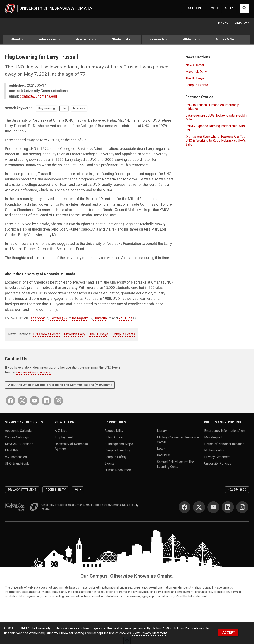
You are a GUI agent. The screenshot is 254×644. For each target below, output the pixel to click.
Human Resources (118, 470)
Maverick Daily (75, 334)
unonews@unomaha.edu (34, 373)
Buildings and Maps (119, 444)
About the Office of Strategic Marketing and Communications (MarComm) (60, 385)
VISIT (215, 8)
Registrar (163, 455)
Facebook (37, 318)
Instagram (80, 318)
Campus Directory (117, 450)
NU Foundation (215, 450)
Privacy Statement (217, 457)
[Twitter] (22, 401)
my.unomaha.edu (17, 457)
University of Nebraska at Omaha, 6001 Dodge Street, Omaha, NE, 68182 (90, 505)
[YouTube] (34, 401)
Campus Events (124, 334)
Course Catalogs (17, 437)
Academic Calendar (19, 431)
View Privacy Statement (150, 633)
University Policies (218, 463)
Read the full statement (191, 596)
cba (64, 108)
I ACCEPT (228, 633)
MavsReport (213, 437)
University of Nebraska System (71, 446)
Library (162, 431)
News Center (195, 65)
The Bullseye (99, 334)
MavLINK (12, 450)
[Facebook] (11, 401)
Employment (64, 437)
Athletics (190, 40)
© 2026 (47, 509)
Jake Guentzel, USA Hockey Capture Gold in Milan (217, 118)
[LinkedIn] (46, 401)
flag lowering (46, 108)
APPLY (229, 8)
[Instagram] (58, 401)
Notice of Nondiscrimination (224, 444)
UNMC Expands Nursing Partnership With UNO (215, 128)
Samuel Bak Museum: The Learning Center (175, 464)
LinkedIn (100, 318)
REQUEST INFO (195, 8)
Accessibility (114, 431)
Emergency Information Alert (225, 431)
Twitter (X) (58, 318)
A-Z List (61, 431)
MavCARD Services (19, 444)
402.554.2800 (237, 490)
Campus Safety (116, 457)
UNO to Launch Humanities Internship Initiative (212, 107)
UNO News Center (46, 334)
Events (109, 463)
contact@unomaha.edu (38, 97)
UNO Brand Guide (17, 463)
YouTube (126, 318)
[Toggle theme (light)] (78, 490)
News (161, 449)
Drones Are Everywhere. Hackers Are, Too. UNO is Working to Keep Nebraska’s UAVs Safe (216, 141)
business (79, 108)
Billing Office (114, 437)
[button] (17, 40)
